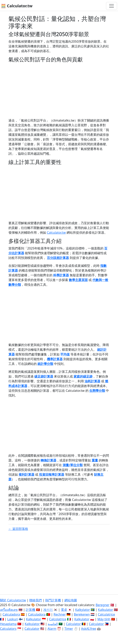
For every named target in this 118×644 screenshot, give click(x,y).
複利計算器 (27, 474)
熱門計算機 (53, 600)
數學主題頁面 (78, 280)
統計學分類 (45, 364)
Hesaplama (8, 624)
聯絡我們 (36, 600)
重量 (95, 460)
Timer (69, 629)
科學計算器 (61, 275)
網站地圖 (71, 600)
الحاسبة (53, 624)
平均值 (65, 354)
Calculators (8, 629)
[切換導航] (112, 6)
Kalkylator (83, 610)
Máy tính (104, 619)
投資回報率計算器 (52, 474)
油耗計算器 (92, 381)
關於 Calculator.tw (13, 600)
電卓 (64, 610)
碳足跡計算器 (44, 376)
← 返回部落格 (18, 529)
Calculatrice (106, 614)
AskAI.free (89, 629)
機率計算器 (55, 359)
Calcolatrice (58, 619)
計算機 (30, 610)
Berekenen (82, 614)
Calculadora (11, 614)
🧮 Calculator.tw (17, 6)
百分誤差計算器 (58, 258)
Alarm (52, 629)
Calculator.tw (56, 232)
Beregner (102, 605)
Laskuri (13, 619)
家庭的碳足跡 (83, 376)
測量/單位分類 (73, 465)
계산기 (48, 610)
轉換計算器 (48, 460)
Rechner (60, 614)
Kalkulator (106, 610)
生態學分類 (97, 391)
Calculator (73, 624)
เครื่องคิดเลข (9, 610)
